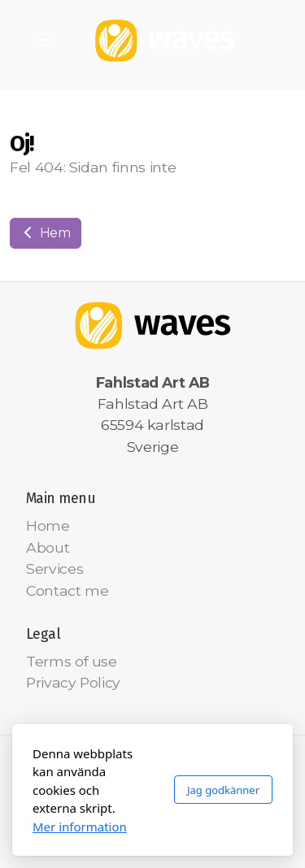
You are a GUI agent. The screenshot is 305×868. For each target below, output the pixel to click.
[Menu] (42, 41)
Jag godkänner (223, 790)
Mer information (80, 827)
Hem (46, 233)
